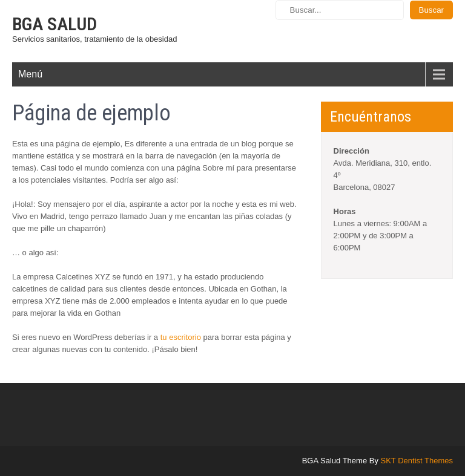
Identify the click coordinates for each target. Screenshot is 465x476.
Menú (30, 74)
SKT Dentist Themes (417, 461)
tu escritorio (181, 337)
